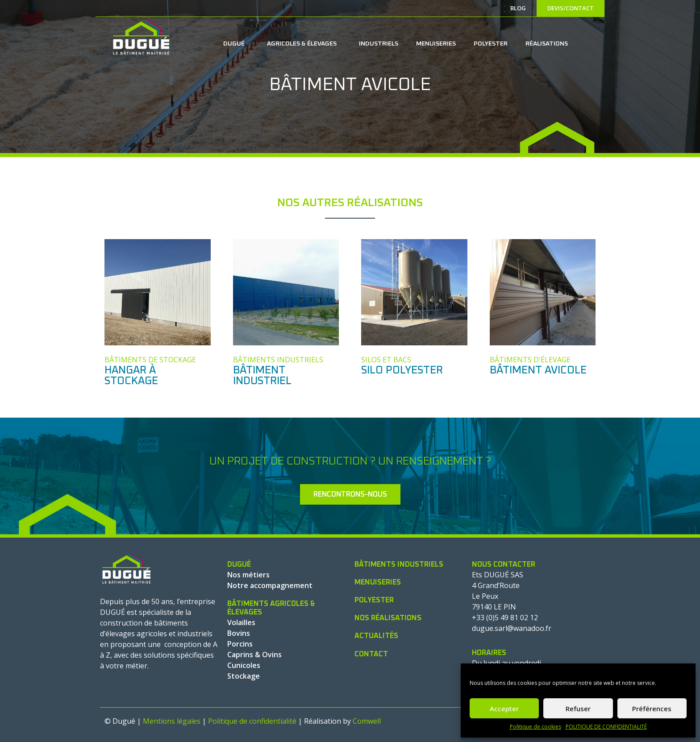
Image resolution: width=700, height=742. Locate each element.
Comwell (367, 721)
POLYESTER (491, 44)
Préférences (652, 709)
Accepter (504, 709)
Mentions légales (172, 721)
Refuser (578, 709)
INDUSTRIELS (379, 44)
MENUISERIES (436, 44)
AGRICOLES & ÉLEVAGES (304, 44)
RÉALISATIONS (547, 44)
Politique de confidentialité (252, 721)
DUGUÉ (236, 44)
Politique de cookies (535, 727)
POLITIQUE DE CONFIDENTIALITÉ (606, 727)
